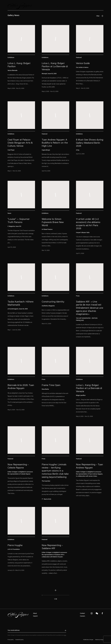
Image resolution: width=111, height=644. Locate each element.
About (35, 613)
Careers (82, 616)
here (65, 635)
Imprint (35, 616)
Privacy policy (11, 640)
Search (102, 6)
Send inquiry (64, 631)
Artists (50, 6)
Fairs (68, 6)
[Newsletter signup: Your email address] (37, 630)
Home (43, 6)
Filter (100, 16)
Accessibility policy (19, 640)
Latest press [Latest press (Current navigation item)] (77, 6)
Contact (82, 613)
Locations (87, 6)
